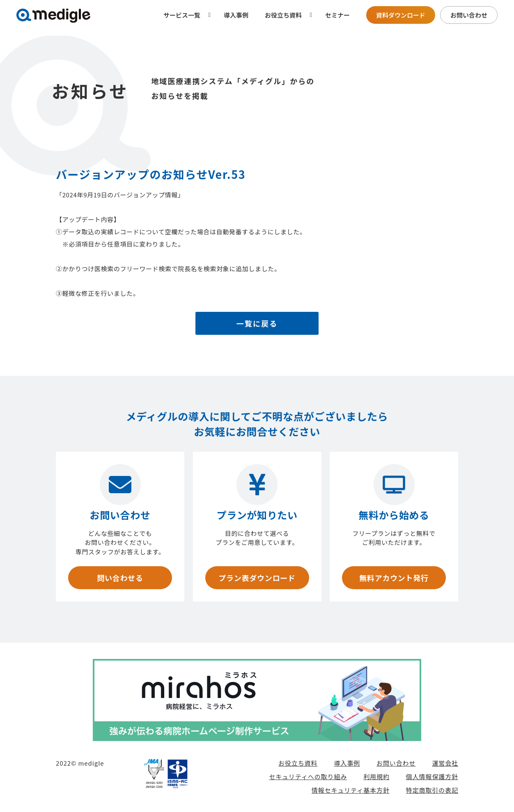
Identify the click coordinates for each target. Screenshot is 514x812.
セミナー (337, 15)
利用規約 (376, 777)
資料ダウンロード (401, 15)
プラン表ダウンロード (257, 578)
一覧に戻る (257, 323)
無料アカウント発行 (394, 578)
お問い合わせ (469, 15)
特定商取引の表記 (432, 790)
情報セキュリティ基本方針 (351, 790)
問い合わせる (120, 578)
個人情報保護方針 (432, 777)
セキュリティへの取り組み (308, 777)
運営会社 (445, 763)
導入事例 (236, 15)
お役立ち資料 (298, 763)
